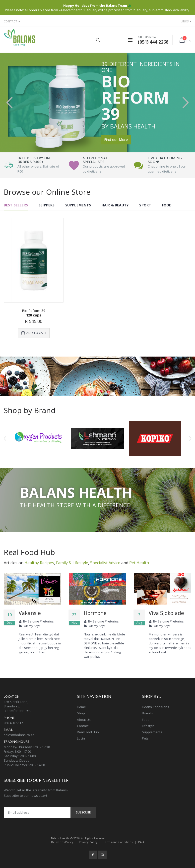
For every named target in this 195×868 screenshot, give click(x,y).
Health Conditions (156, 706)
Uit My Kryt (32, 625)
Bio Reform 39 (34, 311)
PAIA (141, 841)
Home (81, 706)
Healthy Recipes (39, 562)
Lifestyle (148, 725)
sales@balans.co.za (19, 734)
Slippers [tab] (47, 205)
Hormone (95, 612)
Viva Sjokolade (166, 612)
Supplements (152, 731)
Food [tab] (167, 205)
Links (185, 21)
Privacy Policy (88, 841)
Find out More (116, 139)
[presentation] (9, 102)
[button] (98, 40)
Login (81, 738)
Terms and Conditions (118, 841)
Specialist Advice (105, 562)
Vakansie (30, 612)
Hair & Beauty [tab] (115, 205)
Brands (147, 713)
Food (146, 719)
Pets (145, 738)
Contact (10, 21)
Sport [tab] (145, 205)
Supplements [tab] (78, 205)
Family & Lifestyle (72, 562)
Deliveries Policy (62, 841)
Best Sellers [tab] (16, 205)
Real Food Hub (88, 731)
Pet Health (139, 562)
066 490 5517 (13, 722)
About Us (84, 719)
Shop (81, 713)
